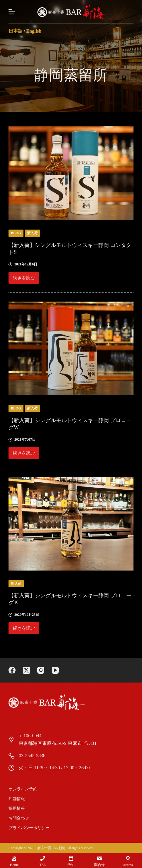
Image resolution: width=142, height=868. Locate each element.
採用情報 (17, 808)
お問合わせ (19, 818)
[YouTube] (55, 670)
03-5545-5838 (32, 756)
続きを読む (24, 280)
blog (16, 233)
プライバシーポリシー (29, 828)
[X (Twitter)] (26, 670)
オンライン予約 (23, 789)
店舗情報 (17, 799)
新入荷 (32, 233)
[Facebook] (12, 670)
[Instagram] (41, 670)
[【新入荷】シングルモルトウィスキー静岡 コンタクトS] (71, 173)
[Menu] (12, 12)
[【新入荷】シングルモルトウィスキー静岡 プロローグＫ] (71, 524)
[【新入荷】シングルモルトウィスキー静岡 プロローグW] (71, 348)
